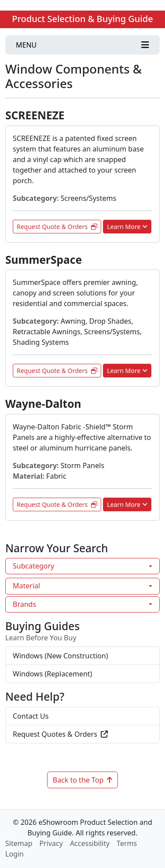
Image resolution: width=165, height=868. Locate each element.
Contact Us (31, 716)
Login (15, 854)
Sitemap (19, 843)
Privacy (51, 843)
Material (26, 586)
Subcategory (33, 566)
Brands (24, 604)
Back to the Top (83, 780)
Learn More (127, 227)
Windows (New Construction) (60, 656)
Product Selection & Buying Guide (82, 19)
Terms (127, 843)
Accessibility (90, 843)
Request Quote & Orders (57, 227)
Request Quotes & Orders (60, 734)
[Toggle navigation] (82, 45)
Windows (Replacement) (52, 674)
